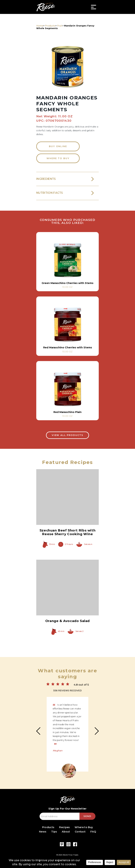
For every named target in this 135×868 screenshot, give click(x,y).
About (66, 832)
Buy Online (58, 146)
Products (50, 26)
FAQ (93, 832)
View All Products (67, 435)
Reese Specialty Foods (46, 7)
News (43, 832)
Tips (54, 832)
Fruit (60, 26)
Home (40, 26)
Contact (80, 832)
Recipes (64, 827)
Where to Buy (58, 158)
